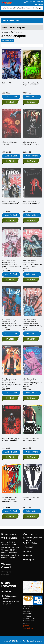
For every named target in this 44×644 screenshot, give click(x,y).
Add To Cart (11, 97)
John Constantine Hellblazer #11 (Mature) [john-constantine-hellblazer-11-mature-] (10, 202)
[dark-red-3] (12, 65)
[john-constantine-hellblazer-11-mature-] (10, 221)
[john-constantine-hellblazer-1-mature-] (31, 161)
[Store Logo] (7, 3)
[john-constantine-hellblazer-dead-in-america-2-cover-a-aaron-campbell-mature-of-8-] (10, 339)
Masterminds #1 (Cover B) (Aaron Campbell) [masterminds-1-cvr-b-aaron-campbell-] (11, 439)
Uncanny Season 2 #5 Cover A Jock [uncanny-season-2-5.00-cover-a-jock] (31, 498)
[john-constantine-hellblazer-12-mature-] (31, 221)
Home (5, 28)
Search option (11, 21)
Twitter (29, 551)
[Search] (22, 8)
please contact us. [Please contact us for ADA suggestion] (28, 627)
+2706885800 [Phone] (31, 543)
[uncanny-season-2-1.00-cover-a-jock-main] (31, 457)
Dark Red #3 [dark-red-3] (7, 83)
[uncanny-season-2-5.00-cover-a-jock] (31, 517)
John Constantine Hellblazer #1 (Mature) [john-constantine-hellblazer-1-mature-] (31, 143)
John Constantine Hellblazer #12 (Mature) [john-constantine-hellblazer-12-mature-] (31, 202)
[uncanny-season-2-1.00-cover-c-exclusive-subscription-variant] (10, 517)
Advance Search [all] (8, 40)
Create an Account (33, 2)
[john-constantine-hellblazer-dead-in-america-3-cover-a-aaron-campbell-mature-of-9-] (31, 339)
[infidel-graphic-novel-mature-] (10, 161)
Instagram (30, 560)
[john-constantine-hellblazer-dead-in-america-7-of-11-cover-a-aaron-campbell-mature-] (31, 398)
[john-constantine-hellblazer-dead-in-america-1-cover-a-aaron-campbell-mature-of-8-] (10, 280)
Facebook (29, 547)
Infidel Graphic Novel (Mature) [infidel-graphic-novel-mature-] (10, 143)
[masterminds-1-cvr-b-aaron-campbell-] (10, 457)
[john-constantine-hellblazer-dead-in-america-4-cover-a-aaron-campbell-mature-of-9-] (10, 398)
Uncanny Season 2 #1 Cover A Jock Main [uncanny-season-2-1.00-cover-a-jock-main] (31, 439)
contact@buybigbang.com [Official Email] (34, 539)
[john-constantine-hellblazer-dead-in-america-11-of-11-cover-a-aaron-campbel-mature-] (31, 280)
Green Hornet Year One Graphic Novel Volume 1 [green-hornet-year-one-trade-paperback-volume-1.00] (31, 84)
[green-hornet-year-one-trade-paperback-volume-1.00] (32, 65)
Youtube (29, 556)
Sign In (39, 4)
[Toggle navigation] (41, 14)
